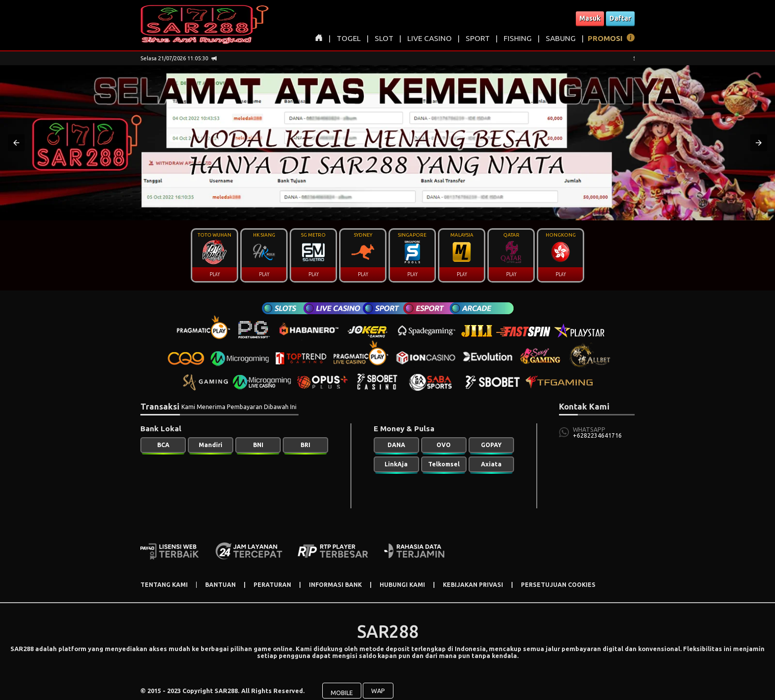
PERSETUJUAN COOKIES (558, 585)
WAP (378, 684)
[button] (16, 143)
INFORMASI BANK (335, 585)
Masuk (590, 18)
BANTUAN (220, 585)
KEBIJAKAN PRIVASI (473, 585)
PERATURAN (272, 585)
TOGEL (349, 38)
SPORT (478, 38)
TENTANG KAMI (164, 585)
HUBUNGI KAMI (402, 585)
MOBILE (342, 686)
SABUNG (561, 38)
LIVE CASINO (430, 38)
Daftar (620, 18)
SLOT (384, 38)
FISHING (518, 38)
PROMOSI (605, 38)
